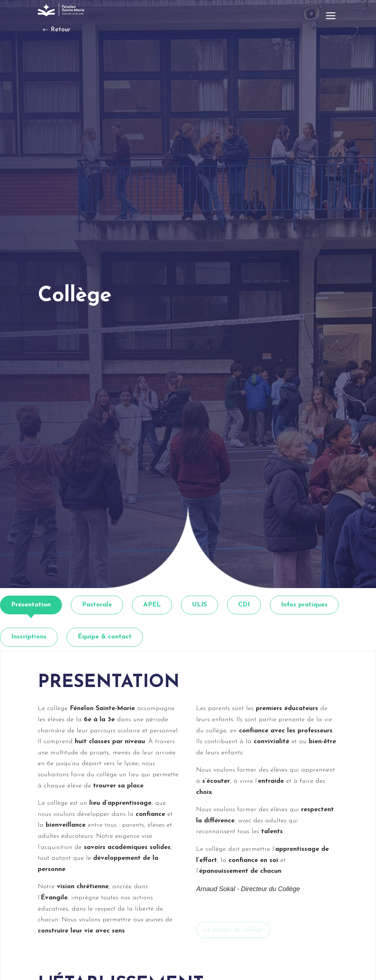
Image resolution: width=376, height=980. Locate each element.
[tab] (31, 605)
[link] (62, 10)
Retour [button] (60, 30)
